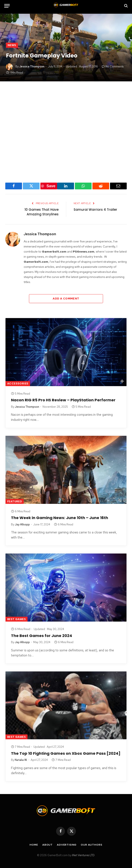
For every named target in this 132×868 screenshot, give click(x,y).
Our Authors (91, 845)
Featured (15, 501)
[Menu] (7, 6)
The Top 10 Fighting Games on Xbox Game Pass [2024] (66, 753)
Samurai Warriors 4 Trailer (95, 210)
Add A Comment (66, 299)
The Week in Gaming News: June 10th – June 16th (60, 518)
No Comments (113, 66)
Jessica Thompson (32, 66)
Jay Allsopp (22, 524)
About (47, 845)
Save (51, 186)
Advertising (67, 845)
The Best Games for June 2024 (42, 636)
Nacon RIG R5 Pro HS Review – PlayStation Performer (63, 400)
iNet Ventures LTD (83, 855)
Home (34, 845)
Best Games (16, 619)
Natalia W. (21, 760)
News (12, 45)
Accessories (18, 383)
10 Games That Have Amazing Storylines (42, 212)
